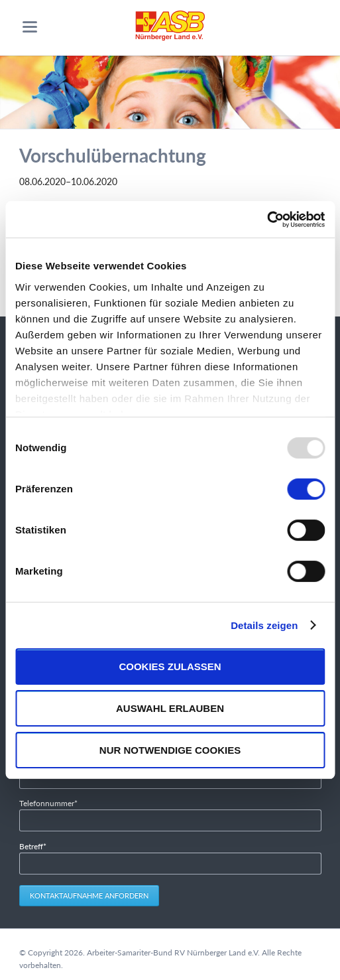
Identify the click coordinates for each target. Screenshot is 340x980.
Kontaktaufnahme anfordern (89, 895)
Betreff (37, 846)
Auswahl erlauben (170, 708)
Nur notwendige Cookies (170, 750)
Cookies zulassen (170, 666)
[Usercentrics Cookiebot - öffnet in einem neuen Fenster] (267, 220)
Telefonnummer (48, 803)
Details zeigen (264, 625)
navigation (30, 27)
